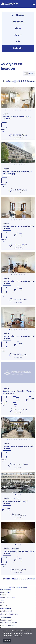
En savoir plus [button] (18, 636)
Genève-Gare (5, 592)
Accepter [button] (7, 641)
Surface (18, 35)
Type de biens (18, 22)
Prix (18, 42)
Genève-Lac (5, 595)
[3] (19, 81)
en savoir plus (18, 138)
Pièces (18, 28)
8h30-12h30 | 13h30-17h (9, 614)
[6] (26, 81)
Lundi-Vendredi (6, 611)
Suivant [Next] (31, 81)
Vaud (2, 600)
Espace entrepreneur (8, 628)
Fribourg (4, 605)
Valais (2, 603)
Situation (18, 15)
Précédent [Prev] (9, 81)
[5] (23, 81)
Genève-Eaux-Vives (8, 598)
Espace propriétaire (8, 625)
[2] (17, 81)
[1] (15, 81)
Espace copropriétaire (9, 623)
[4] (21, 81)
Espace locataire (6, 620)
